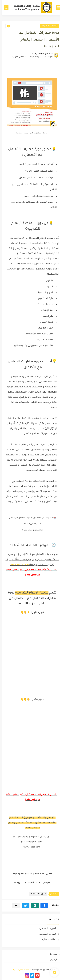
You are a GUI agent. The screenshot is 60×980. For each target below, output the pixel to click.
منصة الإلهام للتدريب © (18, 970)
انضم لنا (52, 954)
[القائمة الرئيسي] (56, 7)
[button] (42, 906)
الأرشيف (52, 959)
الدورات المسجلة (47, 26)
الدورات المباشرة (45, 928)
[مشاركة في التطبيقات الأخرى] (14, 906)
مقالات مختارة (47, 939)
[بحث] (4, 7)
